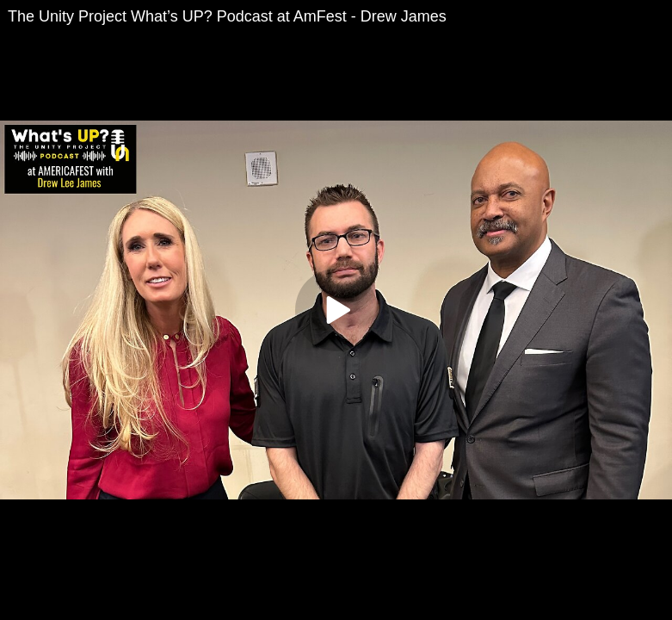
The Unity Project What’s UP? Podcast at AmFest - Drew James (227, 16)
